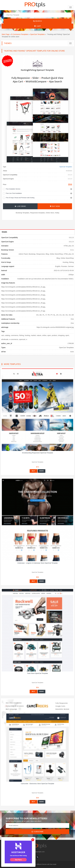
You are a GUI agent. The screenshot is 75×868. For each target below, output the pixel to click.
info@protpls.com (37, 852)
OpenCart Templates (37, 34)
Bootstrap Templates (23, 213)
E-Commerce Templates (20, 34)
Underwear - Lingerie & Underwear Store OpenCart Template (38, 563)
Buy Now (55, 206)
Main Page (6, 34)
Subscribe (37, 832)
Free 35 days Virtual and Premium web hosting (20, 198)
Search (37, 21)
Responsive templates (38, 213)
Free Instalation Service (13, 189)
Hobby (57, 213)
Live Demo (20, 206)
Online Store (50, 213)
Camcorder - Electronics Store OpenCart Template (37, 784)
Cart (37, 26)
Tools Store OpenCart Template (37, 673)
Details (4, 232)
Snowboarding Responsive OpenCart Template (37, 453)
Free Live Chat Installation (14, 193)
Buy (33, 471)
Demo (42, 471)
